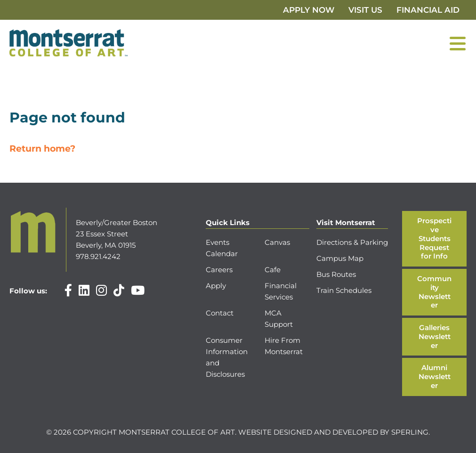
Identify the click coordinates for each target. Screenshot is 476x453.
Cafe (273, 270)
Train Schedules (344, 290)
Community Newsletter (434, 292)
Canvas (277, 242)
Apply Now (309, 10)
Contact (220, 313)
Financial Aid (428, 10)
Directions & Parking (352, 242)
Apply (216, 286)
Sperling (410, 432)
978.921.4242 (98, 256)
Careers (219, 270)
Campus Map (340, 258)
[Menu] (458, 43)
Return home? (42, 149)
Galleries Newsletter (435, 336)
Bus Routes (336, 274)
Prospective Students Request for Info (434, 238)
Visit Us (365, 10)
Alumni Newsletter (435, 376)
